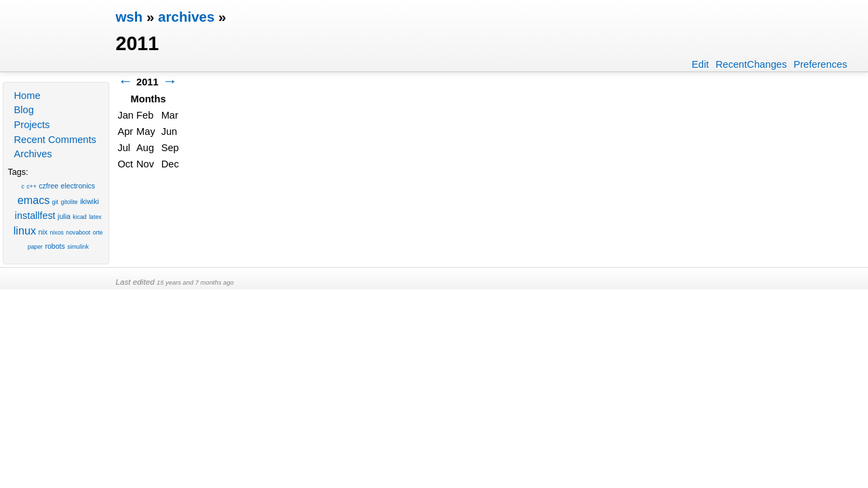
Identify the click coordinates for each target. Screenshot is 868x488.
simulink (78, 247)
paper (35, 247)
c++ (32, 186)
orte (98, 232)
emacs (34, 200)
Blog (23, 110)
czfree (48, 186)
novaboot (78, 232)
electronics (78, 186)
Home (27, 96)
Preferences (820, 64)
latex (95, 217)
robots (55, 246)
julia (64, 216)
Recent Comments (55, 140)
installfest (35, 216)
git (55, 202)
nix (43, 232)
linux (25, 230)
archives (186, 17)
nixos (57, 232)
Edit (700, 64)
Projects (32, 125)
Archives (33, 154)
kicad (79, 217)
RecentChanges (751, 64)
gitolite (70, 202)
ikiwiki (90, 201)
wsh (129, 17)
